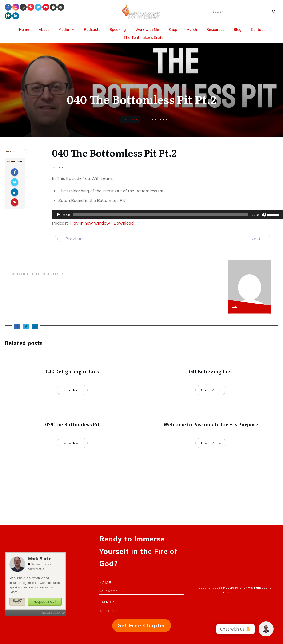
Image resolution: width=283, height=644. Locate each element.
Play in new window (90, 223)
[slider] (161, 215)
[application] (165, 215)
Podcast (130, 119)
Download (124, 223)
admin (58, 167)
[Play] (58, 215)
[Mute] (264, 215)
